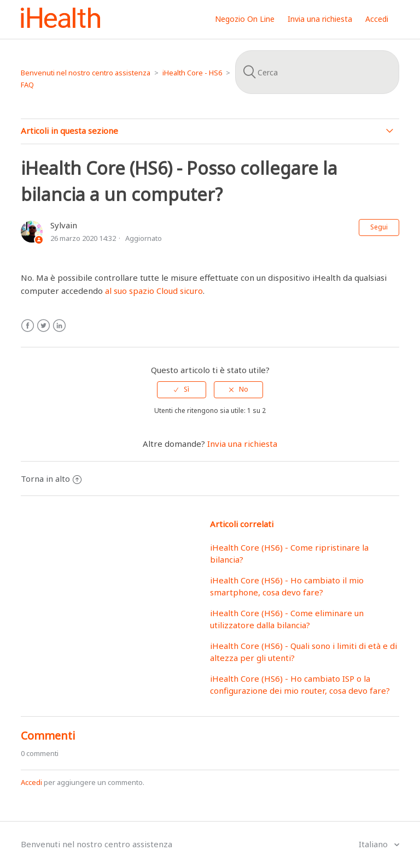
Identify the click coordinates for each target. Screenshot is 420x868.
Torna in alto (51, 479)
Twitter (43, 326)
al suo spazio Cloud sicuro (154, 291)
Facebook (28, 326)
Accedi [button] (377, 19)
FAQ (27, 85)
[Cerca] (317, 72)
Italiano (374, 844)
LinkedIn (59, 326)
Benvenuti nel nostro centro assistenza (86, 73)
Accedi (31, 782)
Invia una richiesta (320, 19)
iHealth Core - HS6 (192, 73)
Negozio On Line (245, 19)
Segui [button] (379, 227)
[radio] (182, 389)
